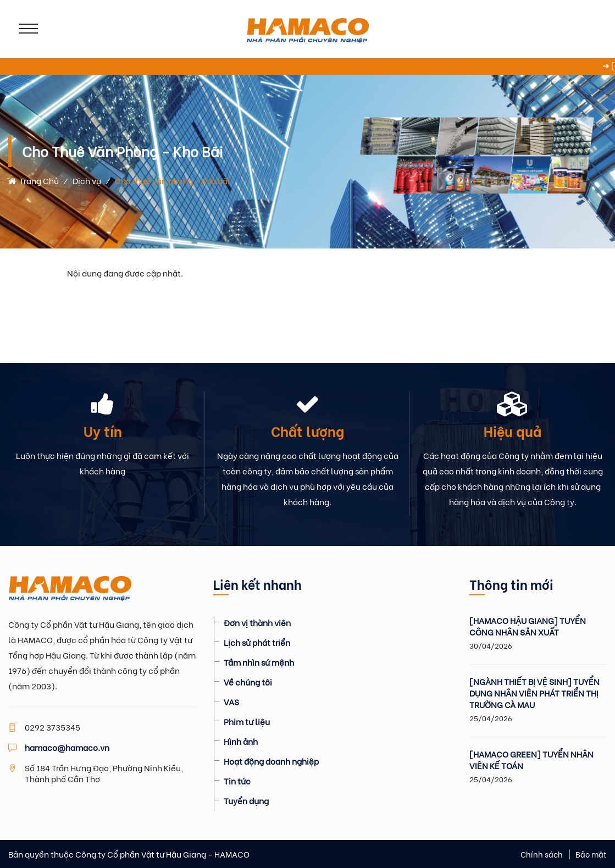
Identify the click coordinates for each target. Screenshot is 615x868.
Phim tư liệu (247, 721)
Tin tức (237, 781)
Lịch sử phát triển (257, 642)
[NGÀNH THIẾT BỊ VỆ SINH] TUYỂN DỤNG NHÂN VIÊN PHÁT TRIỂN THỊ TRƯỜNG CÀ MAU (534, 693)
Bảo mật (591, 854)
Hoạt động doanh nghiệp (271, 761)
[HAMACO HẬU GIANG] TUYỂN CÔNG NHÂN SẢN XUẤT (528, 626)
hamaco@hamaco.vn (67, 747)
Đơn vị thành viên (257, 622)
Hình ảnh (241, 741)
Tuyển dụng (246, 800)
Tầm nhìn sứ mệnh (259, 662)
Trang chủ (34, 180)
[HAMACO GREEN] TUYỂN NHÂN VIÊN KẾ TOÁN (531, 760)
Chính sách (542, 854)
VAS (231, 701)
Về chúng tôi (248, 682)
